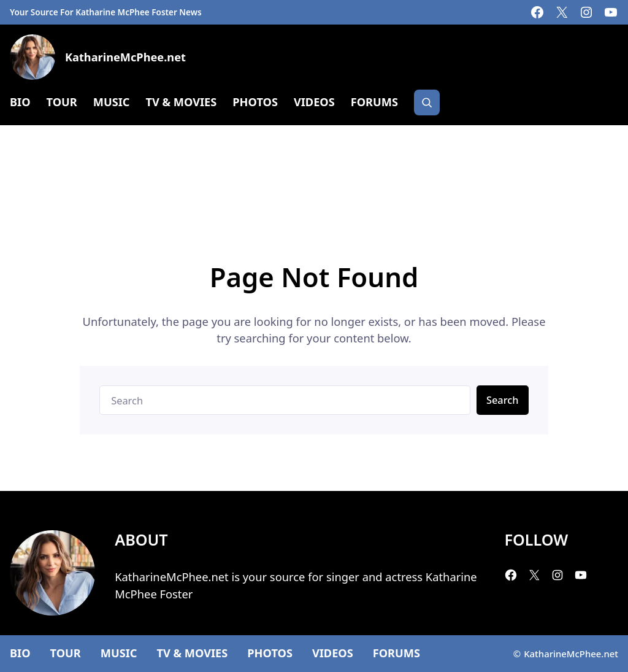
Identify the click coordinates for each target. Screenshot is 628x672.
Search (503, 400)
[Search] (427, 102)
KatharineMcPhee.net (125, 57)
